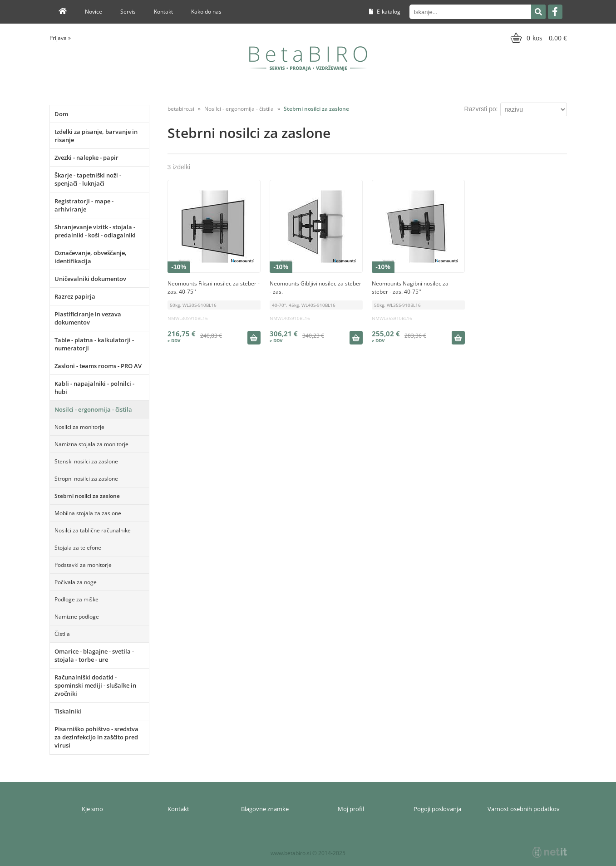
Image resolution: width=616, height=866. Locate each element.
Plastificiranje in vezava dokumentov (88, 318)
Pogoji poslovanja (437, 809)
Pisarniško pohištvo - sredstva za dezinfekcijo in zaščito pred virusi (96, 737)
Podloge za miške (76, 599)
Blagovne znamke (265, 809)
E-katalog (385, 12)
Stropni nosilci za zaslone (86, 479)
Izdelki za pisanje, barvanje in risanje (96, 136)
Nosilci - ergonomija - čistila (93, 409)
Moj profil (351, 809)
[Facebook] (555, 12)
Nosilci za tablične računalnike (93, 530)
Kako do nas (206, 12)
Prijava (60, 38)
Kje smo (92, 809)
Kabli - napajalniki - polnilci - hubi (94, 388)
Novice (94, 12)
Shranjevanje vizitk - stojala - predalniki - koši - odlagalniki (95, 231)
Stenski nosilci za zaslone (86, 461)
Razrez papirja (75, 296)
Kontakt (163, 12)
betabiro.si (181, 109)
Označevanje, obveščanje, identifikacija (91, 257)
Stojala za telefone (78, 548)
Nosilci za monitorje (79, 427)
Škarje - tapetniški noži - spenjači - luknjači (88, 179)
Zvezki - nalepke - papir (86, 157)
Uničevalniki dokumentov (90, 279)
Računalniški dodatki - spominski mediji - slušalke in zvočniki (95, 685)
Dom (61, 114)
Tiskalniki (68, 711)
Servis (128, 12)
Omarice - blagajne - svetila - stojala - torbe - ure (94, 655)
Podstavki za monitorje (83, 565)
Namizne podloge (77, 617)
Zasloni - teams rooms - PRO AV (98, 366)
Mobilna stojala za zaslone (88, 513)
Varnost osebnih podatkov (524, 809)
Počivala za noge (76, 582)
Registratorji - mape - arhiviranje (84, 205)
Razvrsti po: (481, 109)
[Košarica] (538, 38)
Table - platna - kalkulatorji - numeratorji (94, 344)
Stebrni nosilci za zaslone (87, 496)
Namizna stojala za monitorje (91, 444)
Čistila (62, 634)
